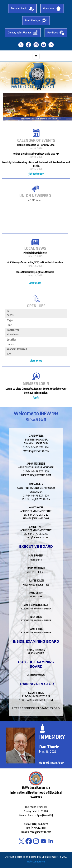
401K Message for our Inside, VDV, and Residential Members (35, 263)
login (36, 398)
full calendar (36, 174)
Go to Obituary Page (51, 763)
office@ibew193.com (40, 832)
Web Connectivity (36, 862)
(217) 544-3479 (40, 824)
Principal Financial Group (35, 253)
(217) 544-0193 (38, 828)
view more (35, 283)
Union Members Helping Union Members (35, 272)
